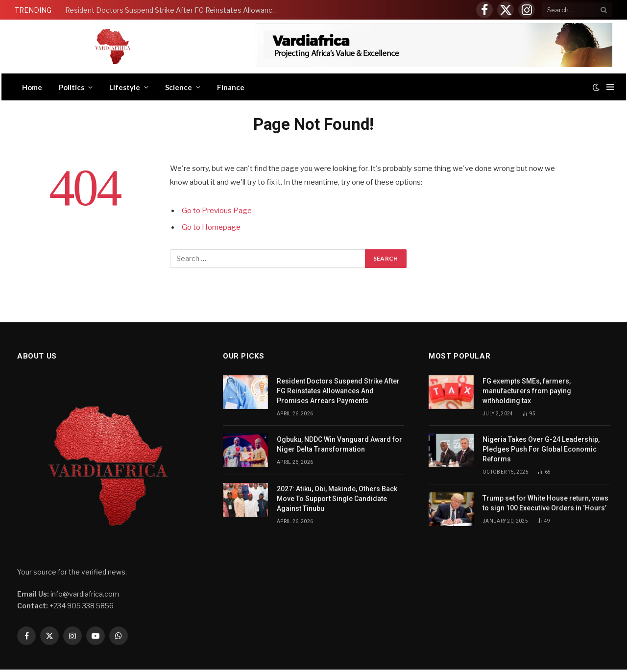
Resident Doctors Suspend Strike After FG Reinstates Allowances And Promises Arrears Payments (175, 10)
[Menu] (610, 87)
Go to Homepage (211, 227)
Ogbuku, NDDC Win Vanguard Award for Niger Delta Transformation (339, 444)
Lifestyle (125, 87)
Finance (231, 87)
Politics (72, 87)
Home (32, 87)
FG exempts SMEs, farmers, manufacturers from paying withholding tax (527, 391)
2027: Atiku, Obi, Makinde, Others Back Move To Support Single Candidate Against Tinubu (337, 499)
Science (179, 87)
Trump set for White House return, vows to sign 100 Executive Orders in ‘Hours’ (545, 503)
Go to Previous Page (217, 211)
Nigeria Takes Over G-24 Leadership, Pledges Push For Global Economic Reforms (541, 449)
